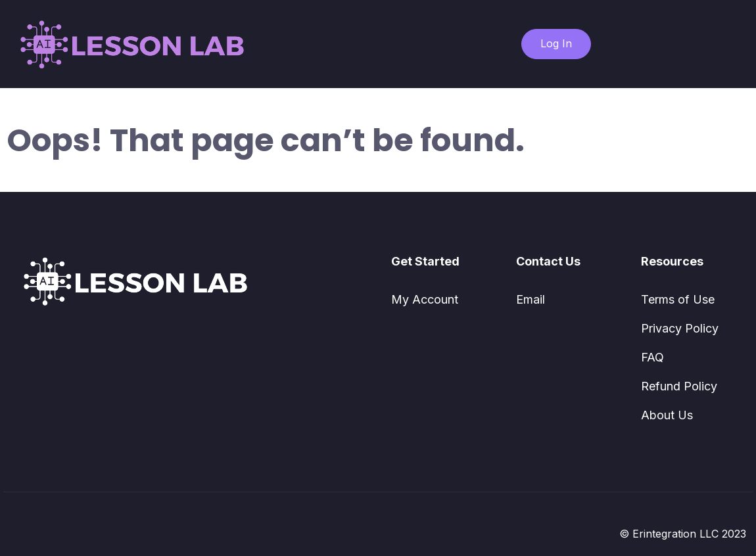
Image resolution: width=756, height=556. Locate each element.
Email (531, 299)
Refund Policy (679, 386)
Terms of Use (678, 299)
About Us (667, 415)
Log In (556, 43)
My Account (425, 299)
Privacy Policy (680, 328)
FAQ (652, 357)
